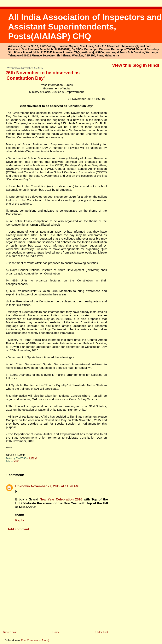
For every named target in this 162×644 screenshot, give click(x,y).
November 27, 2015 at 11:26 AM (55, 486)
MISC (16, 461)
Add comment (18, 529)
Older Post (102, 632)
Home (56, 632)
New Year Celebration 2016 (61, 499)
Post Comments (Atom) (35, 640)
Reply (20, 520)
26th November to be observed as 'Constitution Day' (43, 75)
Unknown (23, 486)
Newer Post (10, 632)
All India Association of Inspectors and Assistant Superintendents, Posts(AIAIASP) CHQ (85, 27)
